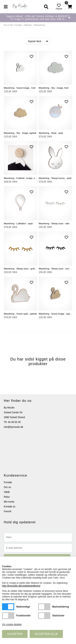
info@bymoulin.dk (14, 427)
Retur (7, 497)
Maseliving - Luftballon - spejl (18, 223)
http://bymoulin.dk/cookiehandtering (21, 586)
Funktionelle (8, 616)
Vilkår (7, 492)
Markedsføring (44, 607)
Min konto (9, 502)
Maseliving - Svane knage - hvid (20, 88)
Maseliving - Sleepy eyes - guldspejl (21, 269)
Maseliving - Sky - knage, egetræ (20, 133)
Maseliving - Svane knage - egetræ (55, 314)
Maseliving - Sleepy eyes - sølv (54, 223)
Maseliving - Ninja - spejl (51, 133)
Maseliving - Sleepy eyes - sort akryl (55, 269)
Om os (7, 487)
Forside (18, 25)
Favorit (8, 511)
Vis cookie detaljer (12, 624)
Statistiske (44, 616)
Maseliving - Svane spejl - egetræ (20, 314)
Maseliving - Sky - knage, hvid (54, 88)
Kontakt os (10, 507)
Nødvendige (8, 607)
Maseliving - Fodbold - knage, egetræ (21, 178)
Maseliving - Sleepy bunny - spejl (55, 178)
